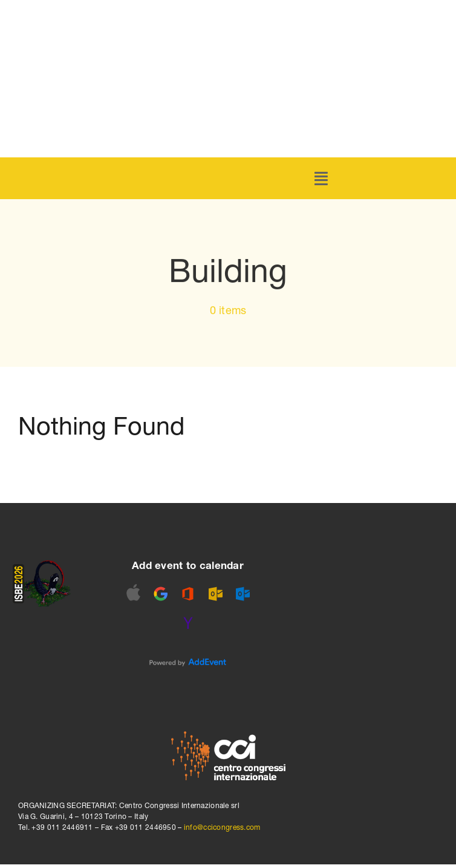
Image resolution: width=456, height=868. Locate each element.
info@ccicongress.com (222, 827)
